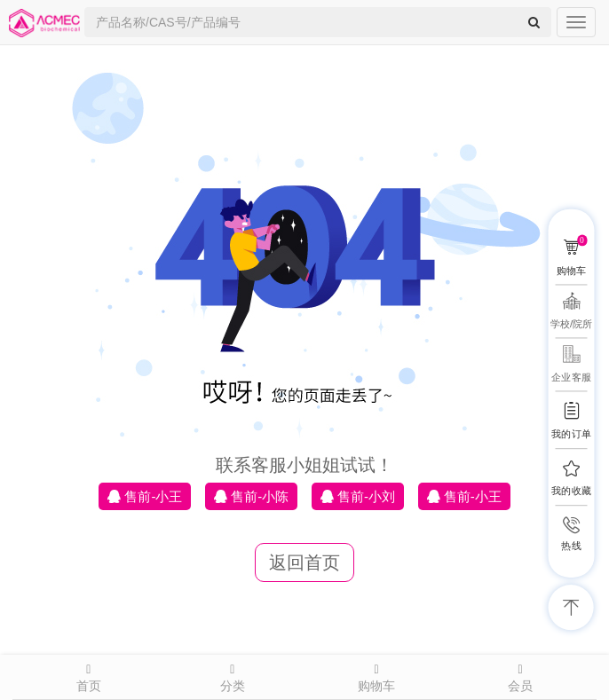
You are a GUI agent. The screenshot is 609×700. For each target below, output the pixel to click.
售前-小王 (145, 496)
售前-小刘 (358, 496)
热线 (571, 546)
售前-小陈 (251, 496)
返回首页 (304, 562)
